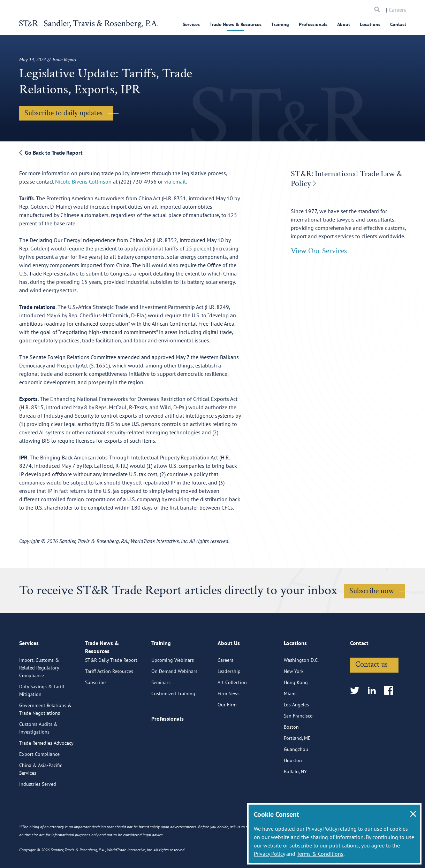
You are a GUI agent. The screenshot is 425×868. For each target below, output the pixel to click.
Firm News (229, 722)
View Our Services (319, 251)
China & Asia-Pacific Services (41, 798)
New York (294, 700)
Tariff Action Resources (109, 707)
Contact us (371, 693)
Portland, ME (297, 767)
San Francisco (298, 745)
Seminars (161, 711)
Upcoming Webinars (173, 689)
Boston (291, 756)
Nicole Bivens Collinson (84, 181)
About (344, 24)
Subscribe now (372, 591)
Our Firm (227, 734)
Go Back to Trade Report (51, 153)
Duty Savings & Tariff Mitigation (42, 719)
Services (191, 24)
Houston (293, 789)
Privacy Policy (269, 854)
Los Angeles (296, 734)
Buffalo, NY (295, 800)
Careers (397, 10)
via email (175, 181)
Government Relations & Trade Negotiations (45, 738)
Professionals (313, 24)
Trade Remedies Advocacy (46, 772)
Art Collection (232, 711)
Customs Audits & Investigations (38, 757)
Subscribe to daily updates (63, 113)
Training (280, 24)
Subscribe (95, 718)
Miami (290, 722)
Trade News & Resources (236, 24)
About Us (229, 675)
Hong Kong (296, 711)
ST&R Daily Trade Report (111, 696)
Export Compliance (39, 783)
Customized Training (173, 722)
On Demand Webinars (174, 700)
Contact (398, 24)
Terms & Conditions (320, 854)
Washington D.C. (301, 689)
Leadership (229, 700)
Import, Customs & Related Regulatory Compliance (39, 697)
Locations (370, 24)
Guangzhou (296, 778)
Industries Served (38, 813)
